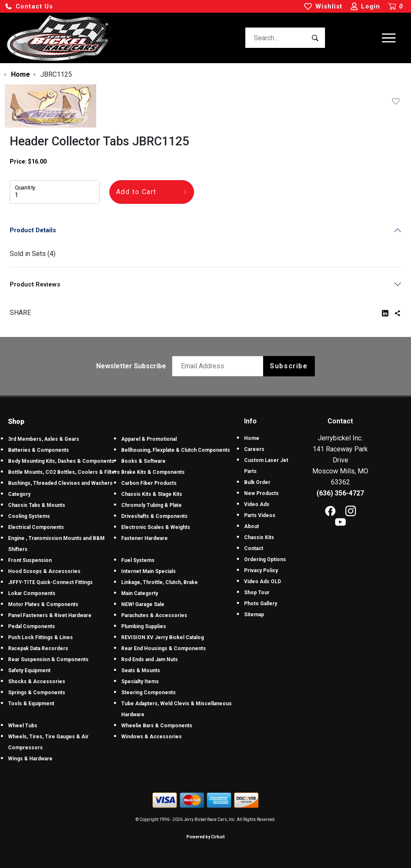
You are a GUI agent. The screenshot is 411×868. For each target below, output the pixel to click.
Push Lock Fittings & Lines (40, 637)
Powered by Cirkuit (205, 837)
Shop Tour (257, 593)
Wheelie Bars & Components (157, 726)
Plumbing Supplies (144, 626)
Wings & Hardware (30, 759)
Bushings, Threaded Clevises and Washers (60, 483)
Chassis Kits (259, 537)
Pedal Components (32, 626)
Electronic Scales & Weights (156, 527)
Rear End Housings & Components (164, 648)
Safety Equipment (29, 670)
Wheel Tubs (23, 726)
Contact (254, 548)
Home (252, 438)
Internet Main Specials (149, 571)
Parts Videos (260, 515)
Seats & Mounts (141, 670)
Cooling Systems (29, 516)
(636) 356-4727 (340, 493)
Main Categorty (140, 593)
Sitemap (254, 615)
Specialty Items (140, 682)
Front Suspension (30, 560)
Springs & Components (37, 693)
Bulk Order (257, 482)
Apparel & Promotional (149, 439)
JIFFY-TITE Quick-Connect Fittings (50, 582)
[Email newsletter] (220, 366)
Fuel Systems (138, 560)
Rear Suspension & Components (48, 659)
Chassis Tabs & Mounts (37, 505)
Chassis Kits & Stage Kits (152, 494)
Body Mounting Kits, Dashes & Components (61, 461)
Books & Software (143, 461)
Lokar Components (32, 593)
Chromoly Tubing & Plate (151, 505)
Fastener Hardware (144, 538)
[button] (29, 7)
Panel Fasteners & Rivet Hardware (50, 615)
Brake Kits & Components (153, 472)
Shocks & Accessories (37, 682)
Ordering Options (265, 559)
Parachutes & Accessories (154, 615)
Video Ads (257, 504)
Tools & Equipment (31, 704)
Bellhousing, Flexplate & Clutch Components (176, 450)
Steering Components (149, 693)
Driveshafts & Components (154, 516)
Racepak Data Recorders (38, 648)
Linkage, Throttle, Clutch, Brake (160, 582)
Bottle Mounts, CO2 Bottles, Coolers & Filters (64, 472)
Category (19, 494)
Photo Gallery (261, 604)
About (251, 526)
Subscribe (289, 366)
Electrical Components (36, 527)
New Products (261, 493)
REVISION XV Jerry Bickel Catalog (162, 637)
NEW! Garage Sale (143, 604)
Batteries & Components (39, 450)
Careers (254, 449)
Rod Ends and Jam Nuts (150, 659)
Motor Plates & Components (43, 604)
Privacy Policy (261, 570)
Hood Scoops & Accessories (44, 571)
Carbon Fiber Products (149, 483)
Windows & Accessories (151, 737)
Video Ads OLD (262, 581)
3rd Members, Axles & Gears (44, 439)
